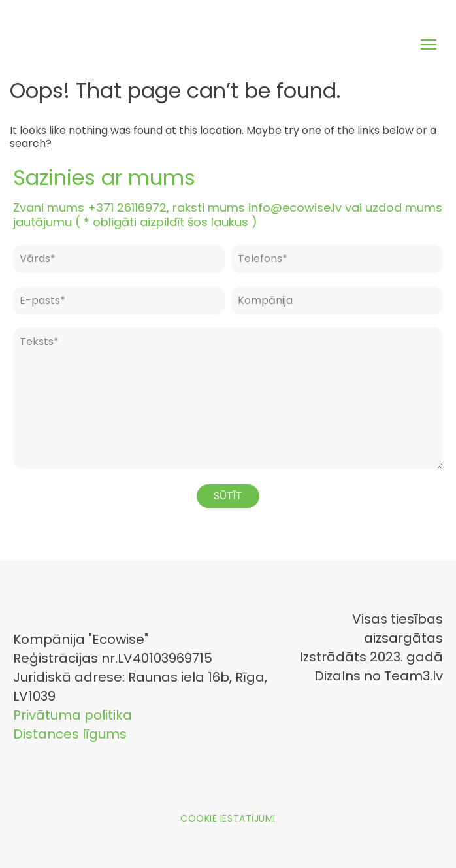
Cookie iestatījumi (228, 818)
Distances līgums (70, 734)
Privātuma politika (73, 715)
